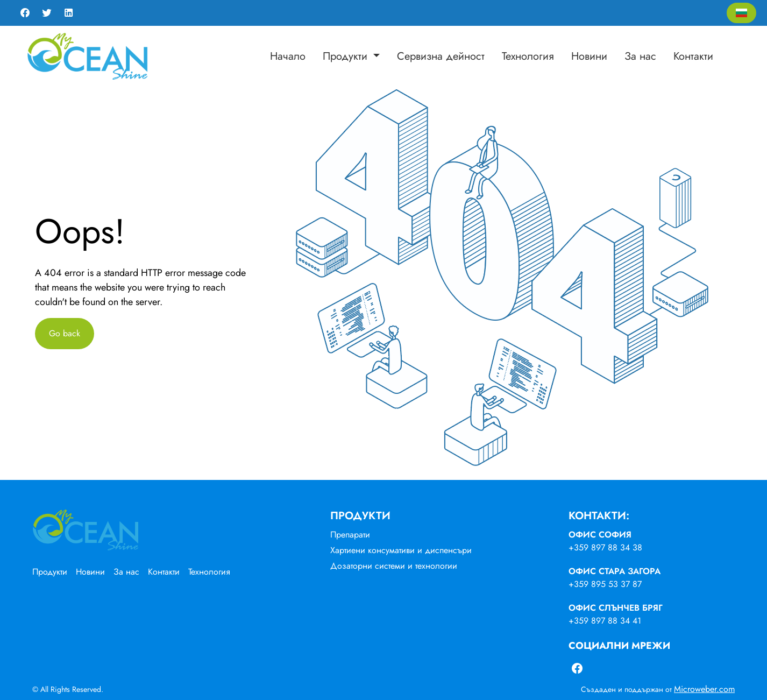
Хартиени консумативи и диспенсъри (401, 550)
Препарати (350, 535)
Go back (65, 333)
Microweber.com (704, 689)
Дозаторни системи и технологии (394, 566)
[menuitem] (288, 56)
